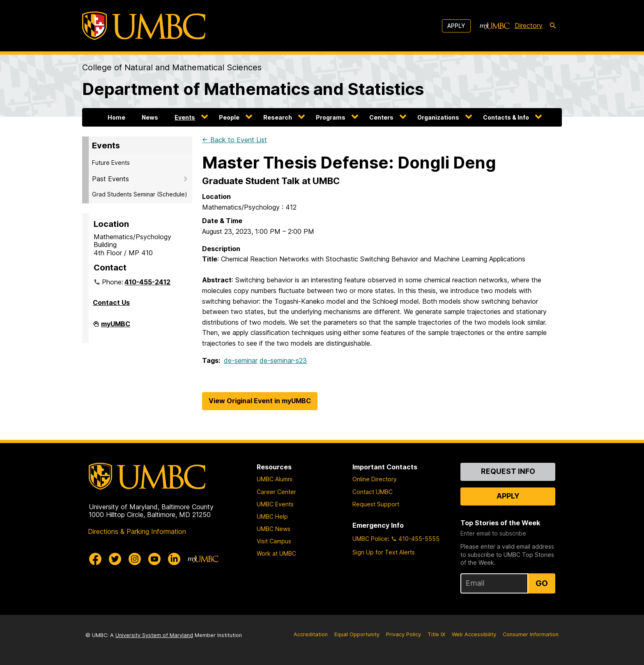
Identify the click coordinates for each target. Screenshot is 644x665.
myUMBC (116, 327)
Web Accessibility (474, 634)
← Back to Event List (235, 140)
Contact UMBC (373, 492)
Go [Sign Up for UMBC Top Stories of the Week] (542, 583)
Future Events (111, 163)
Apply (456, 26)
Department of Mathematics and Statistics (253, 89)
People (229, 117)
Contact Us (111, 302)
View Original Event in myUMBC (260, 401)
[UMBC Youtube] (154, 559)
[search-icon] (553, 26)
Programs (331, 117)
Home (116, 117)
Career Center (276, 492)
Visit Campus (274, 541)
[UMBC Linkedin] (174, 559)
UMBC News (274, 529)
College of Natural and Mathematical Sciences (172, 67)
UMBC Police (370, 539)
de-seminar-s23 (283, 360)
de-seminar (241, 360)
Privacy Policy (404, 634)
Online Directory (375, 479)
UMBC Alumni (275, 479)
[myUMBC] (494, 26)
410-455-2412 (147, 282)
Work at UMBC (276, 553)
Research (278, 117)
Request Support (376, 504)
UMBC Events (275, 504)
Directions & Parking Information (137, 531)
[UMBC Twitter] (115, 559)
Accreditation (311, 634)
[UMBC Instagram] (135, 559)
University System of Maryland (154, 635)
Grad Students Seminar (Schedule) (140, 194)
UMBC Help (272, 516)
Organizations (438, 117)
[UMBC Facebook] (95, 559)
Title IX (436, 634)
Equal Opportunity (357, 634)
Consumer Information (531, 634)
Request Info (508, 471)
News (150, 117)
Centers (381, 117)
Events (185, 117)
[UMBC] (144, 26)
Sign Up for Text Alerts (384, 552)
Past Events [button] (110, 179)
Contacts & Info (506, 117)
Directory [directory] (529, 25)
